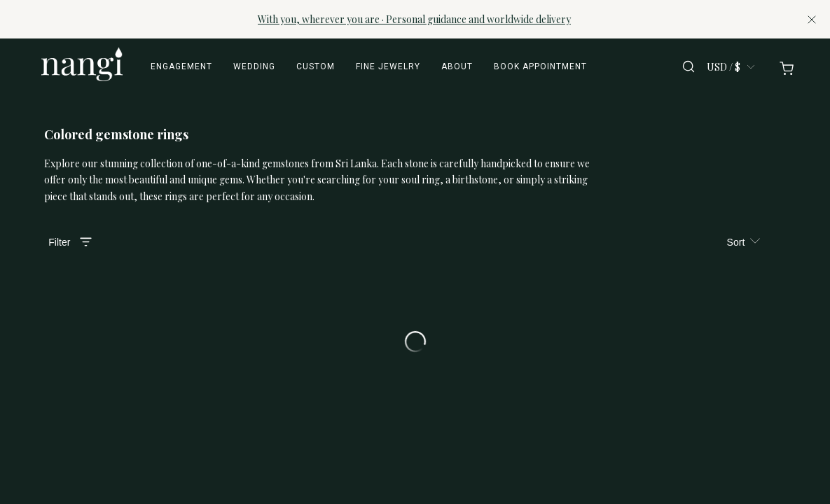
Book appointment (540, 66)
